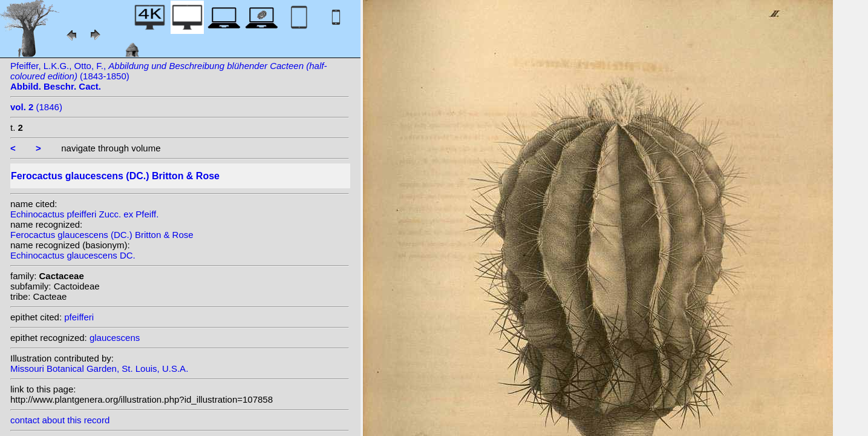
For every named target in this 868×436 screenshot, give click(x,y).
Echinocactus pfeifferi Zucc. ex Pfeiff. (84, 214)
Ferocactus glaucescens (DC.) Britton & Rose (102, 235)
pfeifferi (79, 317)
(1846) (36, 107)
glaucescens (115, 338)
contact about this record (60, 420)
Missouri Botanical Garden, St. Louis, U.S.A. (99, 368)
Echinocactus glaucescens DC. (73, 255)
